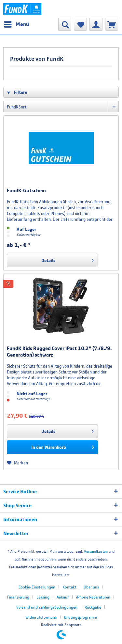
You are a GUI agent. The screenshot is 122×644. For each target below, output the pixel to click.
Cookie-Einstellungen (37, 587)
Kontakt (69, 587)
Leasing (43, 597)
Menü (16, 23)
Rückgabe (93, 607)
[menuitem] (16, 24)
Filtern (17, 92)
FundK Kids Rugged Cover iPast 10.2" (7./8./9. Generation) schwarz (59, 351)
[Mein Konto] (96, 24)
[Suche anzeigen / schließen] (65, 24)
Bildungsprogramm (81, 617)
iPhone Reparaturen (93, 597)
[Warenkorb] (112, 24)
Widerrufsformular (41, 617)
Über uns (91, 587)
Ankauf (63, 597)
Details (68, 259)
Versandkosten (96, 551)
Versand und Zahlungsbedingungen (47, 607)
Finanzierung (18, 597)
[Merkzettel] (80, 24)
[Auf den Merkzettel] (17, 463)
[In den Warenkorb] (52, 447)
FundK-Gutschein (26, 190)
